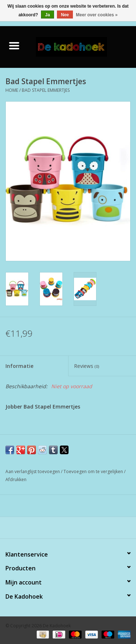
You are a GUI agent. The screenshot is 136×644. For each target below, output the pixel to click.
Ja (47, 15)
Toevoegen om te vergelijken (94, 471)
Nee (65, 15)
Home (12, 90)
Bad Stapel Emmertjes (46, 90)
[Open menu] (14, 45)
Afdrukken (16, 479)
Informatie (19, 366)
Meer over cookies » (97, 15)
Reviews (86, 366)
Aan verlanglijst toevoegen (33, 471)
